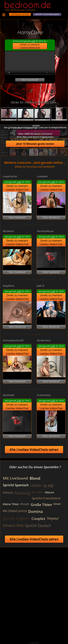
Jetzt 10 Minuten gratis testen (35, 144)
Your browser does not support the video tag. (30, 64)
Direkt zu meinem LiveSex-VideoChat (30, 46)
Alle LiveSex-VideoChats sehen (34, 450)
